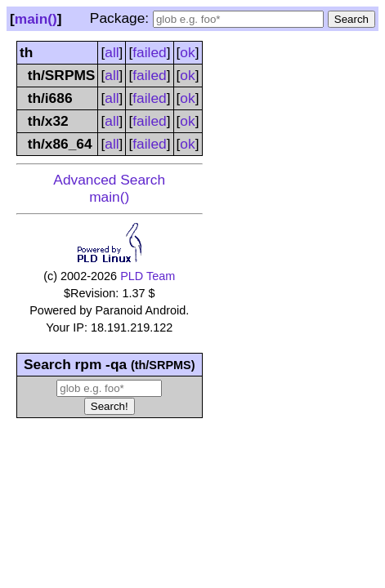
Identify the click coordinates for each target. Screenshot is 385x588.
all (112, 52)
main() (36, 19)
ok (187, 52)
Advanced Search (109, 180)
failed (149, 52)
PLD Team (148, 276)
